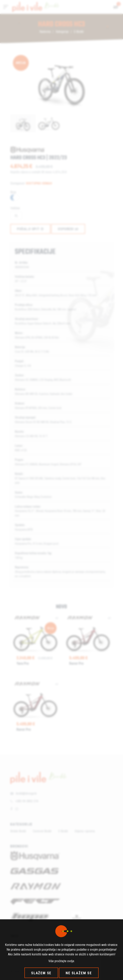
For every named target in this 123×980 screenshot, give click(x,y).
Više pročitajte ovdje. (62, 961)
